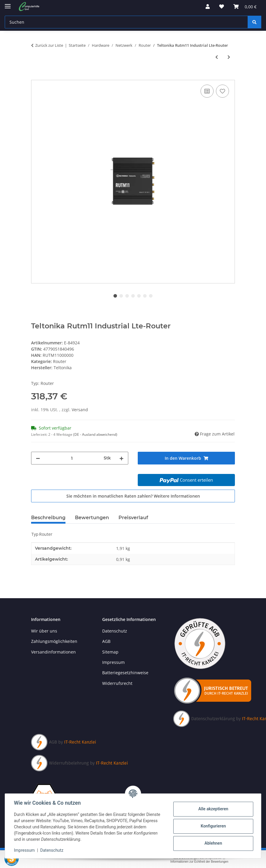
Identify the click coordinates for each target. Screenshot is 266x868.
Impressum (25, 850)
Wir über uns (44, 631)
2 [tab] (121, 296)
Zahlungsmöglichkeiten (54, 641)
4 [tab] (133, 296)
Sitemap (110, 652)
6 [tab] (145, 296)
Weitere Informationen (177, 496)
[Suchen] (254, 22)
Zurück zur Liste (49, 45)
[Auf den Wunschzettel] (222, 91)
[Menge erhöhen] (121, 458)
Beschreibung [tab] (48, 518)
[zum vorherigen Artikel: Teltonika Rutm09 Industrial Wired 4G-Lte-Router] (217, 57)
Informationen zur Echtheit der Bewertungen (199, 862)
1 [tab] (115, 296)
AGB (106, 641)
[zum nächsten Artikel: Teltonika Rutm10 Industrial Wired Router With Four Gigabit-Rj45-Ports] (229, 57)
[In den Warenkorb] (36, 77)
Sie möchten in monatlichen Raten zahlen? (133, 496)
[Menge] (72, 458)
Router (60, 361)
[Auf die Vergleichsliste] (207, 91)
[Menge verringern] (38, 458)
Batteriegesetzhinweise (125, 673)
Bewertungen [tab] (92, 518)
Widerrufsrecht (117, 683)
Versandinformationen (53, 652)
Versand (80, 410)
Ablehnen (213, 843)
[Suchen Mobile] (126, 22)
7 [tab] (151, 296)
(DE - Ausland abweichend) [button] (95, 434)
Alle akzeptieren (213, 809)
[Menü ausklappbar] (8, 4)
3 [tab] (127, 296)
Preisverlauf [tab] (133, 518)
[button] (208, 7)
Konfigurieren (213, 826)
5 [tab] (139, 296)
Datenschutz (52, 850)
